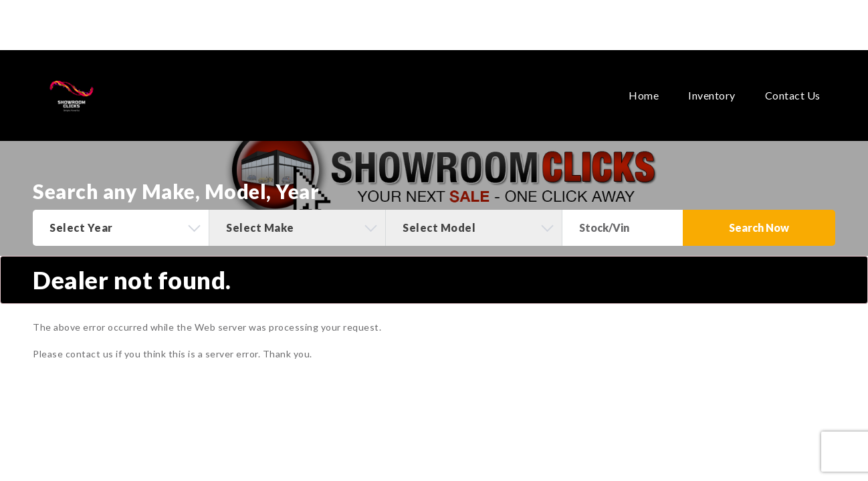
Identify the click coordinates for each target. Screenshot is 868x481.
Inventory (712, 70)
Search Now (759, 227)
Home (644, 70)
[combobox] (121, 228)
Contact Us (793, 70)
